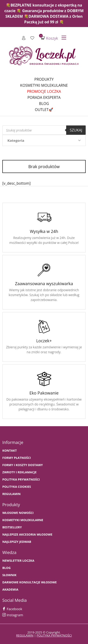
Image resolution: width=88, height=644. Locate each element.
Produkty (44, 79)
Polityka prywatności (21, 480)
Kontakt (10, 451)
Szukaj (76, 130)
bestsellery (12, 527)
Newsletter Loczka (18, 561)
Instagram (13, 615)
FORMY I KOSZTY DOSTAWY (23, 465)
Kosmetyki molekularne (44, 85)
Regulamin (11, 494)
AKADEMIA (10, 590)
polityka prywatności (54, 635)
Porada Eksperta (44, 97)
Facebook (12, 609)
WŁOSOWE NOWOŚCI (18, 513)
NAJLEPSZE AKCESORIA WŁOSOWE (27, 535)
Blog (44, 104)
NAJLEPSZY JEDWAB (17, 542)
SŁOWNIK (9, 575)
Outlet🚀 (44, 110)
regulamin (25, 635)
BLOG (7, 568)
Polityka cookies (17, 487)
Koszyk (49, 38)
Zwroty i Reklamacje (20, 472)
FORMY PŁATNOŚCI (16, 458)
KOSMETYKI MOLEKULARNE (23, 520)
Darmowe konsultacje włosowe (29, 582)
